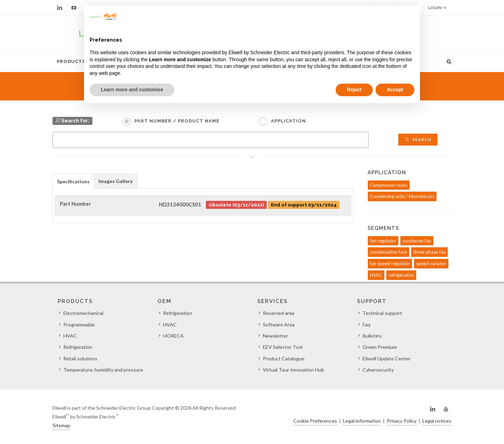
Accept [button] (395, 90)
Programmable (79, 325)
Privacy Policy (402, 421)
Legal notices (437, 421)
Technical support (382, 313)
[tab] (73, 181)
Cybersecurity (378, 370)
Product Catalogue (284, 358)
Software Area (279, 325)
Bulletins (372, 336)
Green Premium (380, 347)
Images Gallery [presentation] (115, 181)
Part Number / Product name (177, 121)
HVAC (376, 275)
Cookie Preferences (315, 421)
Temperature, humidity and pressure (103, 370)
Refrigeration (78, 347)
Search (418, 139)
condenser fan (417, 241)
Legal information (362, 421)
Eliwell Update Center (387, 358)
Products (71, 61)
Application (288, 121)
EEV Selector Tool (283, 347)
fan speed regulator (390, 263)
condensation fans (388, 252)
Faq (366, 325)
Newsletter (275, 336)
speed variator (431, 263)
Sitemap (61, 425)
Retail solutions (80, 358)
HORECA (173, 336)
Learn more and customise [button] (132, 90)
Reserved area (279, 313)
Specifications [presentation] (73, 181)
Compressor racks (389, 185)
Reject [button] (354, 90)
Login (437, 8)
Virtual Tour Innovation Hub (293, 370)
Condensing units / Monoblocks (402, 196)
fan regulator (383, 241)
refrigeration (401, 275)
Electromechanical (83, 313)
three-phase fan (429, 252)
